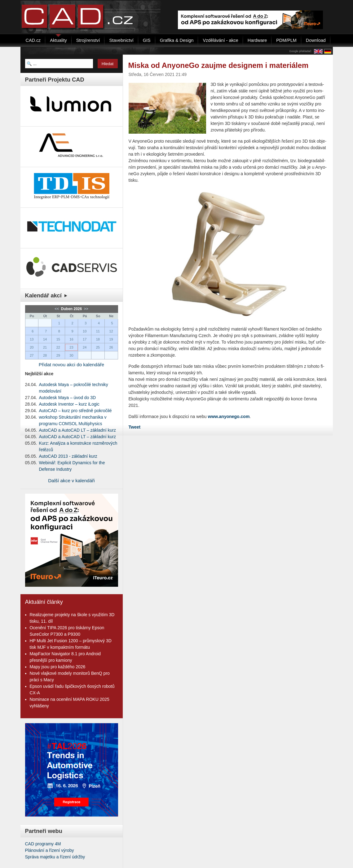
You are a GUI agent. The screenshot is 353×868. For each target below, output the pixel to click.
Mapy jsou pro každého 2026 (58, 667)
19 (111, 339)
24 (85, 347)
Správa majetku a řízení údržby (55, 857)
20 (32, 347)
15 (58, 339)
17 (85, 339)
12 (111, 331)
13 (32, 339)
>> (86, 309)
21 (45, 347)
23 (71, 347)
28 (45, 355)
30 (71, 355)
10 (85, 331)
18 (98, 339)
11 (98, 331)
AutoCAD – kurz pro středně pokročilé (75, 411)
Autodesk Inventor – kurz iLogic (69, 404)
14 (45, 339)
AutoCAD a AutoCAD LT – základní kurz (78, 430)
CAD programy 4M (43, 844)
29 (58, 355)
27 (32, 355)
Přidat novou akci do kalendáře (71, 365)
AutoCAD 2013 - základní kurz (68, 456)
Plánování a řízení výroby (50, 850)
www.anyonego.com (229, 416)
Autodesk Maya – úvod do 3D (68, 398)
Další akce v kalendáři (71, 481)
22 (58, 347)
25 (98, 347)
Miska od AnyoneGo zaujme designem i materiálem (218, 65)
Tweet (135, 427)
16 (71, 339)
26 (111, 347)
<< (57, 309)
